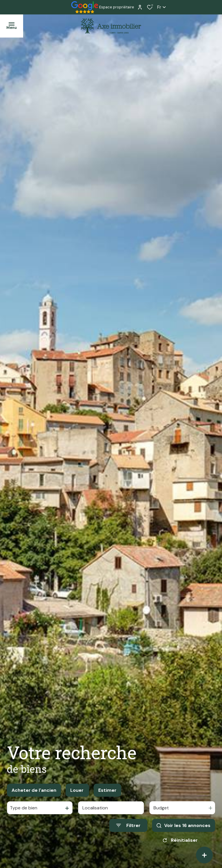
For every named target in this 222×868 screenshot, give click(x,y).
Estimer (107, 790)
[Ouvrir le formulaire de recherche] (128, 825)
